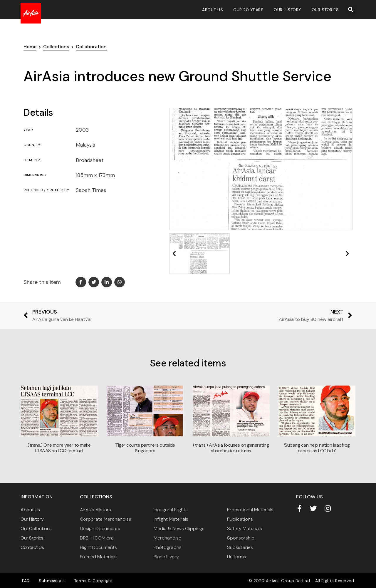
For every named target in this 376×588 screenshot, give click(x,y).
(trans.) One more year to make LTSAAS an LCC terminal (59, 448)
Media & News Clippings (179, 528)
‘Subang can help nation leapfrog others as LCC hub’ (317, 448)
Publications (240, 519)
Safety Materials (245, 528)
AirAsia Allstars (95, 510)
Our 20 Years (248, 10)
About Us (213, 10)
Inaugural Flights (171, 510)
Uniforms (237, 557)
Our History (288, 10)
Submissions (52, 581)
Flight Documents (98, 547)
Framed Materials (98, 557)
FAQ (26, 581)
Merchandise (167, 538)
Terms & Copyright (93, 581)
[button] (351, 10)
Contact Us (32, 547)
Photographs (168, 547)
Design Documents (100, 528)
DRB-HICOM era (97, 538)
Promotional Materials (250, 510)
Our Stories (325, 10)
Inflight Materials (171, 519)
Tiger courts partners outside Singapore (145, 448)
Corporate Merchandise (106, 519)
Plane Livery (166, 557)
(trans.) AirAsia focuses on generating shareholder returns (231, 448)
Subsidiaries (240, 547)
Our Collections (36, 528)
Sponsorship (241, 538)
